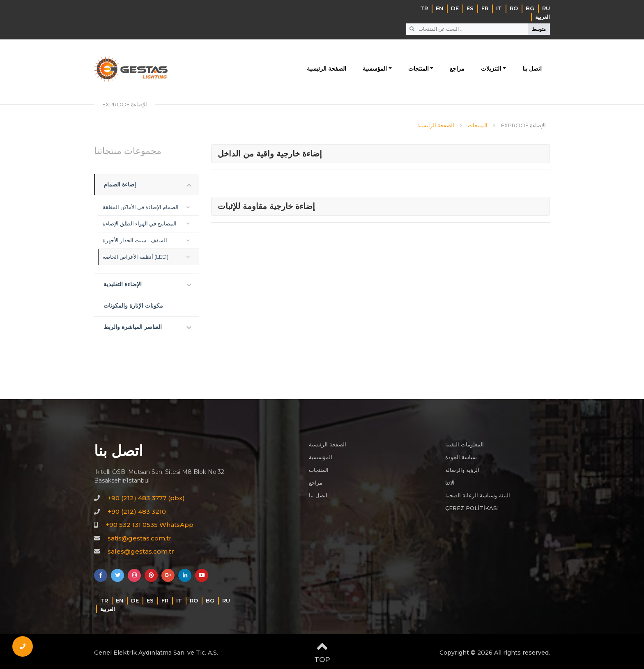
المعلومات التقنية (465, 444)
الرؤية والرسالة (462, 470)
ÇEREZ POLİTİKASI (472, 508)
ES (470, 8)
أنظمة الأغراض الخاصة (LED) (136, 257)
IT (499, 8)
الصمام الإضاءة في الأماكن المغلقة (141, 207)
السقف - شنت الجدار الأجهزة (135, 240)
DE (455, 8)
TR (424, 8)
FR (485, 8)
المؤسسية (375, 69)
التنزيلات (491, 69)
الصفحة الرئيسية (327, 69)
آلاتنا (450, 483)
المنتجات (419, 69)
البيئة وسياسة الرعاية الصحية (478, 495)
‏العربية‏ (543, 17)
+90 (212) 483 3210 (137, 512)
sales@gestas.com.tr (141, 551)
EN (439, 8)
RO (514, 8)
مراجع (457, 69)
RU (546, 8)
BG (530, 8)
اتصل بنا (532, 69)
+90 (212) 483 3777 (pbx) (146, 498)
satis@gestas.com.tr (140, 538)
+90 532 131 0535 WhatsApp (149, 525)
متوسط (539, 29)
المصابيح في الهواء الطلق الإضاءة (140, 223)
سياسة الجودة (461, 457)
